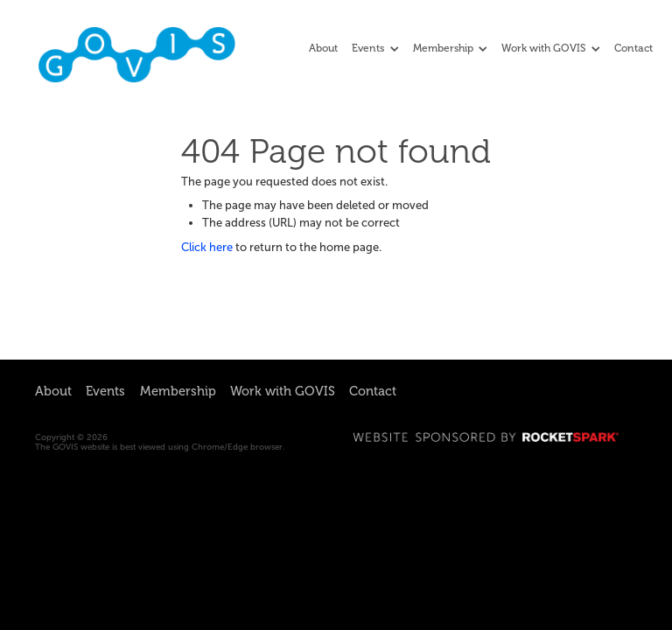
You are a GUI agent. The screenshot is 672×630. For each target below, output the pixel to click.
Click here (207, 247)
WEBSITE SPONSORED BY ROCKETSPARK (495, 437)
